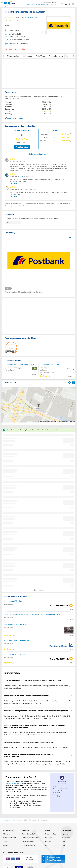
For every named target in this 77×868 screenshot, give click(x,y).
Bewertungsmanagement (31, 838)
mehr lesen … (15, 183)
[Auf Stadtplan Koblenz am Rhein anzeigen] (73, 382)
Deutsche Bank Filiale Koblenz (15, 640)
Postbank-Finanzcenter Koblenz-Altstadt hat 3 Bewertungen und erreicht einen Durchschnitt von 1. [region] (37, 747)
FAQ (47, 846)
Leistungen (28, 56)
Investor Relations (10, 838)
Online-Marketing (28, 842)
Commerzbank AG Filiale (13, 601)
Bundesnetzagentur (12, 783)
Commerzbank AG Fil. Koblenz (15, 654)
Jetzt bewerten (22, 147)
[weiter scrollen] (74, 56)
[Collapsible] (72, 680)
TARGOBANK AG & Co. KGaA (14, 624)
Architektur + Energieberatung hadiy (19, 364)
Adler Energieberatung (48, 364)
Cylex (21, 176)
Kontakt (48, 842)
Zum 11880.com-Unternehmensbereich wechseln (42, 5)
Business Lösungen (28, 846)
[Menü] (74, 4)
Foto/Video (41, 56)
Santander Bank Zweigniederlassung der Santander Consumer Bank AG (31, 614)
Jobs (5, 842)
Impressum (65, 834)
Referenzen (49, 838)
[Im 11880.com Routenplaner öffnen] (69, 382)
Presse (6, 846)
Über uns (6, 834)
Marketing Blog (50, 834)
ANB (63, 846)
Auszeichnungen (56, 56)
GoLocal (22, 189)
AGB (63, 842)
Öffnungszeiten (13, 56)
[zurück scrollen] (3, 56)
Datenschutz (66, 838)
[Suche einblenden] (63, 4)
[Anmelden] (67, 4)
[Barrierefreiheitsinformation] (70, 4)
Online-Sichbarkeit (28, 834)
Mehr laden (39, 590)
